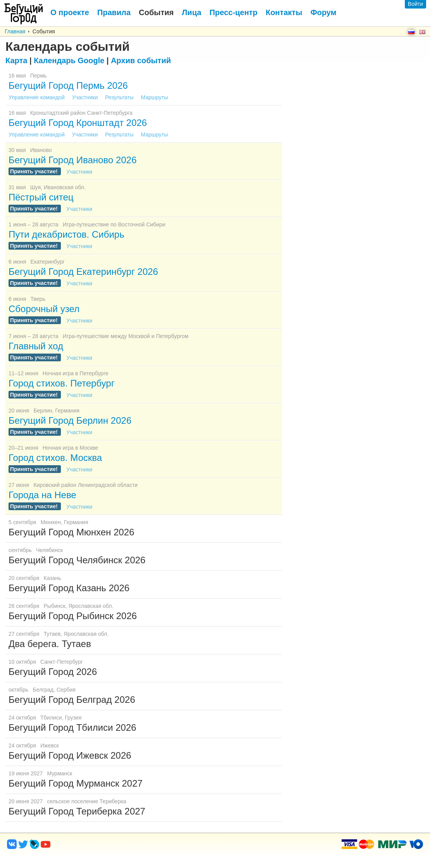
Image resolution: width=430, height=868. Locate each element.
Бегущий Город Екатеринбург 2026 (83, 272)
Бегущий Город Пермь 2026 (68, 85)
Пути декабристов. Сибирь (66, 234)
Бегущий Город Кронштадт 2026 (78, 123)
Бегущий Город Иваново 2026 (73, 160)
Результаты (120, 97)
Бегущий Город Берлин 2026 (70, 420)
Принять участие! (35, 171)
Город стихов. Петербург (61, 383)
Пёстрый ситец (41, 197)
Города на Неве (42, 495)
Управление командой (37, 97)
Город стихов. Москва (55, 458)
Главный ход (36, 346)
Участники (85, 97)
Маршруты (154, 97)
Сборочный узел (44, 309)
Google (69, 60)
